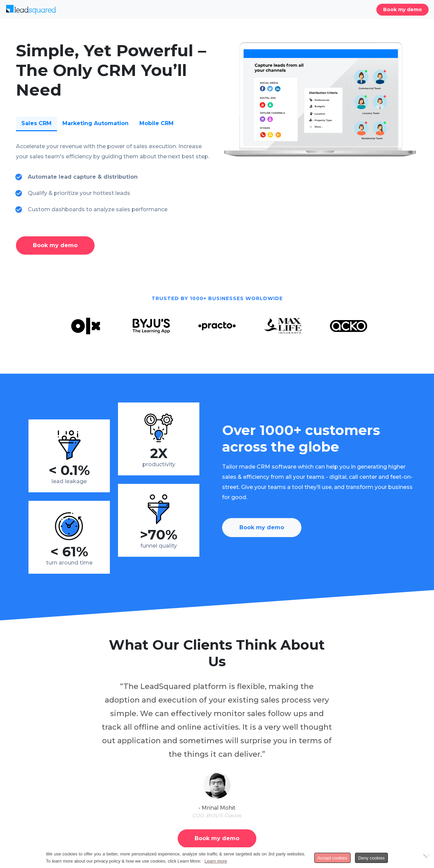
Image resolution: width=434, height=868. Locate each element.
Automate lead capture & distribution (83, 177)
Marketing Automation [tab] (95, 123)
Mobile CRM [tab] (156, 123)
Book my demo (402, 9)
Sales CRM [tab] (36, 123)
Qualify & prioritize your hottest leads (79, 193)
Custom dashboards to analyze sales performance (98, 209)
